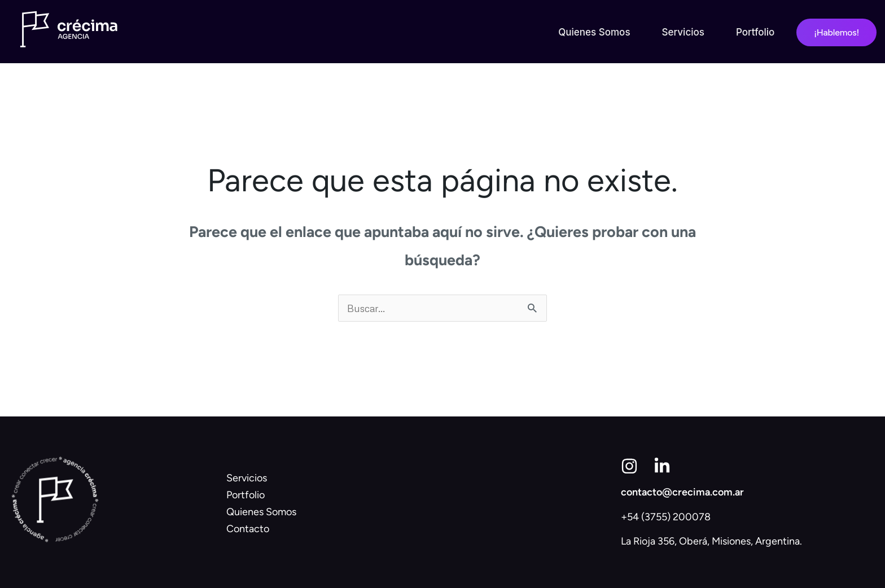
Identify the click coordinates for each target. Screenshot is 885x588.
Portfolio (755, 32)
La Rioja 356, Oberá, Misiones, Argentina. (711, 541)
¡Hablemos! (836, 32)
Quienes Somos (594, 32)
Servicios (683, 32)
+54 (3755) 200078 (666, 517)
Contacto (248, 529)
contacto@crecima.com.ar (682, 492)
